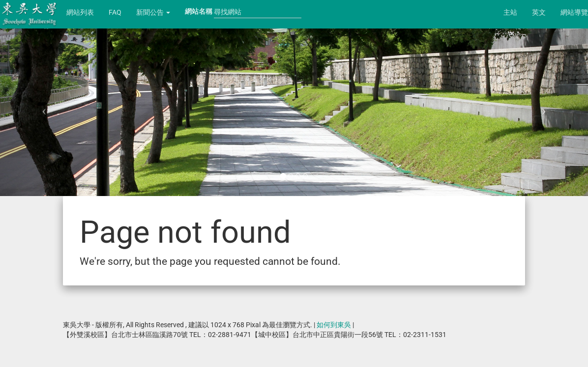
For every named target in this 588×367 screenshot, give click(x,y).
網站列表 (80, 12)
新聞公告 (153, 12)
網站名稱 (199, 11)
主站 (510, 12)
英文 (539, 12)
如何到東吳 (334, 325)
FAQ (115, 12)
